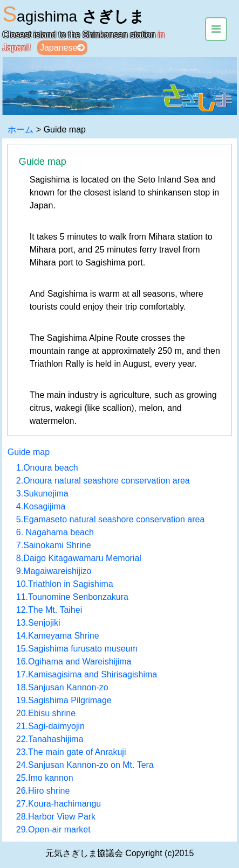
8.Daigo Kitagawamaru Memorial (79, 558)
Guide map (29, 452)
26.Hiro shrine (43, 791)
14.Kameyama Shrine (58, 636)
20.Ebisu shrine (46, 713)
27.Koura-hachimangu (59, 804)
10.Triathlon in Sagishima (65, 584)
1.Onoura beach (47, 468)
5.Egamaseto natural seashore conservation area (111, 519)
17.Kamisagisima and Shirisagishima (87, 674)
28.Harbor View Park (56, 817)
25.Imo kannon (45, 778)
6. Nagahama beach (55, 532)
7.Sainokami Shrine (54, 545)
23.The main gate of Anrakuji (71, 752)
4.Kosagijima (41, 506)
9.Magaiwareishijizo (54, 571)
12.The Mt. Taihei (49, 610)
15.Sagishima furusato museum (77, 649)
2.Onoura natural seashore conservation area (103, 481)
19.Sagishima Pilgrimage (64, 700)
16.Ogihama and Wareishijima (74, 661)
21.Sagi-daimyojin (50, 726)
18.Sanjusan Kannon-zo (62, 687)
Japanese (62, 48)
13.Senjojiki (38, 623)
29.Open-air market (53, 829)
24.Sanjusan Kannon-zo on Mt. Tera (85, 765)
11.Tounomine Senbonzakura (72, 597)
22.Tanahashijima (50, 739)
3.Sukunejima (42, 493)
